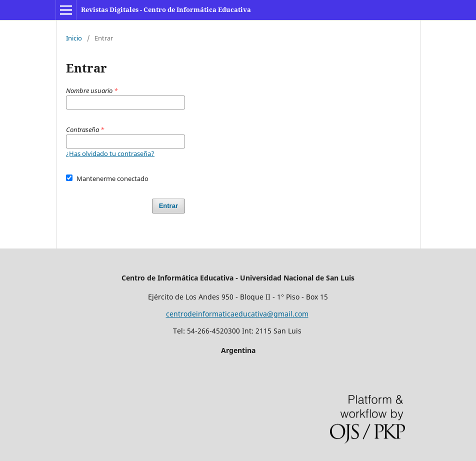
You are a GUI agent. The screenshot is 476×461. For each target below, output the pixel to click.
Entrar (168, 206)
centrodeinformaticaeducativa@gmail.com (237, 314)
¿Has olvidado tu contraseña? (110, 153)
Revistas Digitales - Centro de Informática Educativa (166, 9)
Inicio (74, 38)
